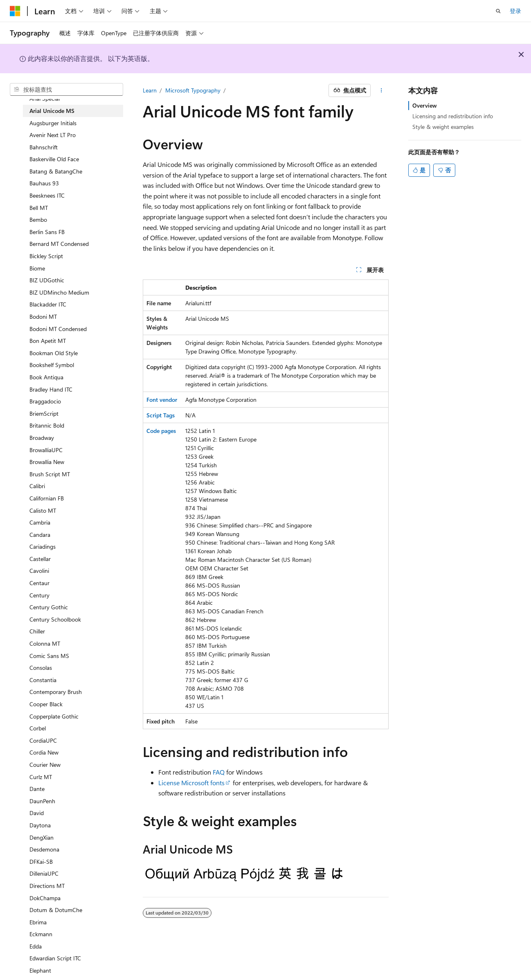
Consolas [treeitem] (41, 668)
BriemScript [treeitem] (44, 413)
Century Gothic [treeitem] (49, 607)
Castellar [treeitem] (40, 559)
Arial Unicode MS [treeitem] (52, 111)
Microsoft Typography (193, 90)
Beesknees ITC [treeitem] (47, 195)
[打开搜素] (498, 11)
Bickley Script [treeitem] (46, 256)
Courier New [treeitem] (45, 765)
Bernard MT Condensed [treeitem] (59, 244)
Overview (425, 105)
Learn (150, 90)
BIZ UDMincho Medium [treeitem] (59, 292)
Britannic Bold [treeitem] (47, 425)
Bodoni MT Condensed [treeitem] (58, 329)
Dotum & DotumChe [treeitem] (56, 910)
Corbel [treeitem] (38, 728)
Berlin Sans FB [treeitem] (47, 232)
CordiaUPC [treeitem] (43, 740)
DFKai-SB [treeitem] (41, 862)
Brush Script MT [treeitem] (50, 474)
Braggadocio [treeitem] (45, 401)
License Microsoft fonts (191, 783)
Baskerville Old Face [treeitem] (54, 159)
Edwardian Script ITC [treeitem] (55, 958)
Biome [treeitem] (37, 268)
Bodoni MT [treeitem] (43, 317)
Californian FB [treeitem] (47, 498)
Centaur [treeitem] (39, 583)
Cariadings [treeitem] (43, 546)
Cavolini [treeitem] (39, 571)
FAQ (219, 772)
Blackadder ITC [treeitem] (48, 304)
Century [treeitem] (39, 595)
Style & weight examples (443, 127)
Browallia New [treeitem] (47, 462)
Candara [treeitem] (40, 535)
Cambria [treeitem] (40, 522)
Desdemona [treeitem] (44, 849)
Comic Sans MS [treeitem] (49, 656)
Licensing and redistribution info (453, 116)
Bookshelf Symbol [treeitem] (52, 365)
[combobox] (66, 90)
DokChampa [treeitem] (45, 898)
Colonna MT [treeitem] (45, 643)
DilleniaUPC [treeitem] (44, 873)
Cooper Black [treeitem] (46, 704)
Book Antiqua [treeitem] (46, 377)
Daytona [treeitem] (40, 825)
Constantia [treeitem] (43, 680)
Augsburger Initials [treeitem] (53, 123)
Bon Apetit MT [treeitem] (48, 341)
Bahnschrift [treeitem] (44, 147)
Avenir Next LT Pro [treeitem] (53, 135)
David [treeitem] (37, 813)
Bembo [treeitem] (38, 220)
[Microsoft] (15, 11)
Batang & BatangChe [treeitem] (56, 171)
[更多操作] (381, 90)
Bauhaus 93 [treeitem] (44, 183)
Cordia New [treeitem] (44, 752)
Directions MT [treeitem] (47, 886)
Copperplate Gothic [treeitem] (54, 716)
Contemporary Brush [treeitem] (56, 692)
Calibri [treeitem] (37, 486)
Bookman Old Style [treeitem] (54, 353)
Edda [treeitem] (36, 946)
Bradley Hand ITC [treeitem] (51, 389)
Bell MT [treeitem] (39, 208)
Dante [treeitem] (37, 789)
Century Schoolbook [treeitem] (55, 619)
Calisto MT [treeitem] (43, 510)
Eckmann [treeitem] (41, 934)
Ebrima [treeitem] (38, 922)
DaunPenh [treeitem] (42, 801)
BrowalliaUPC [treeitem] (46, 450)
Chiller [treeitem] (37, 631)
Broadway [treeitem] (42, 438)
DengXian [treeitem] (42, 837)
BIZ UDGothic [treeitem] (47, 280)
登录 (515, 11)
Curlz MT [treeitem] (41, 777)
